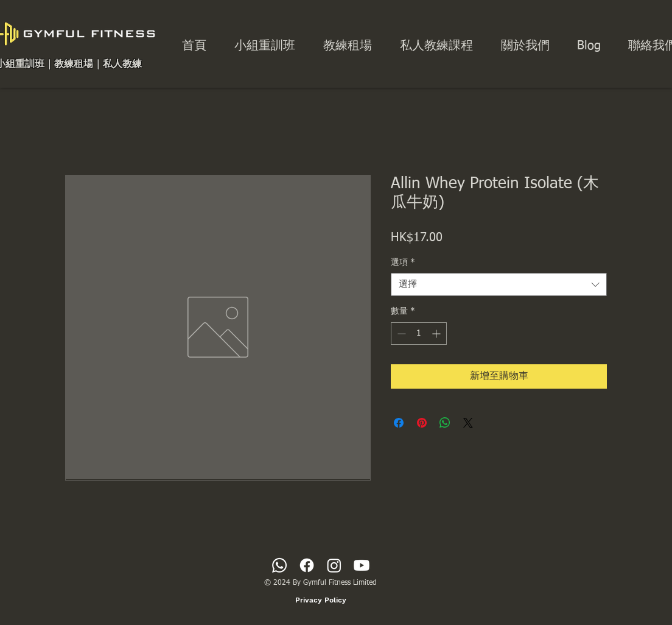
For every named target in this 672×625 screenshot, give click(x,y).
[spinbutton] (419, 334)
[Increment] (437, 334)
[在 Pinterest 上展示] (422, 423)
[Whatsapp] (279, 565)
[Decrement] (400, 334)
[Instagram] (334, 565)
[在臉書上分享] (399, 423)
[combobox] (499, 284)
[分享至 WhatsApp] (445, 423)
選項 (403, 263)
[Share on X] (468, 423)
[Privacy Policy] (321, 600)
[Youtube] (362, 565)
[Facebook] (307, 565)
